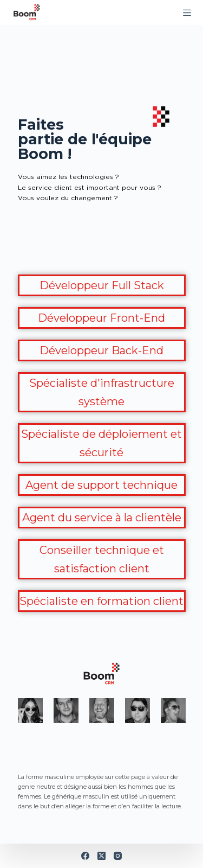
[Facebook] (85, 856)
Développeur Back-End (101, 350)
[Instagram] (118, 856)
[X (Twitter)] (101, 856)
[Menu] (187, 13)
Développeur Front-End (101, 318)
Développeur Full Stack (102, 285)
